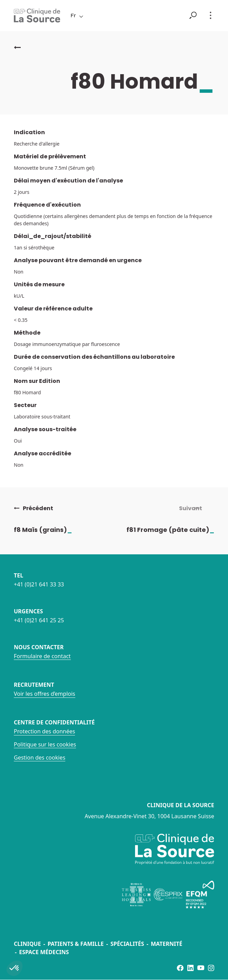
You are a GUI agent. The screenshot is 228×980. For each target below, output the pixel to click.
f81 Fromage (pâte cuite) (176, 530)
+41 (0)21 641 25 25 (39, 620)
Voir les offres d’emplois (45, 694)
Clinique (27, 944)
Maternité (166, 944)
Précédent (34, 508)
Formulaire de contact (42, 656)
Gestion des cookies (40, 758)
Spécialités (127, 944)
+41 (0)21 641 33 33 (39, 584)
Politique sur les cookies (45, 744)
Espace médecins (44, 952)
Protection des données (44, 731)
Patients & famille (76, 944)
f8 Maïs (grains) (49, 530)
